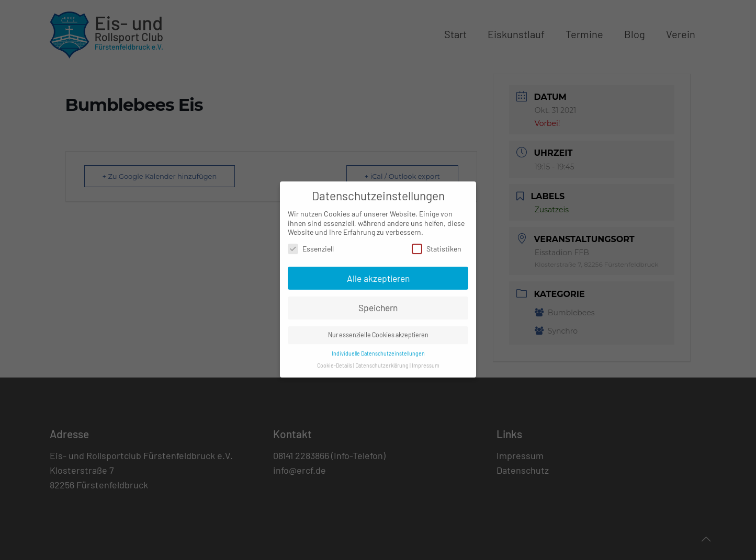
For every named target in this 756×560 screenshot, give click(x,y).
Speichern (378, 302)
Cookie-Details (335, 359)
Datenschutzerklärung (382, 359)
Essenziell (311, 242)
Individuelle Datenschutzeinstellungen (378, 347)
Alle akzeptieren (378, 272)
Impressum (426, 359)
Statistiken (437, 242)
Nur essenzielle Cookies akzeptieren (378, 329)
